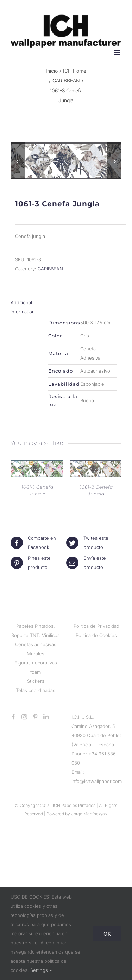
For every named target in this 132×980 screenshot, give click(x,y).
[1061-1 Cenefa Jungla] (37, 465)
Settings (41, 970)
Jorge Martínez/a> (89, 815)
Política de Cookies (96, 636)
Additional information (23, 308)
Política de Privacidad (96, 627)
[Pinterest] (35, 718)
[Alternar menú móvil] (118, 52)
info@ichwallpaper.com (97, 782)
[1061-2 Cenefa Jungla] (96, 465)
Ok (107, 934)
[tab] (25, 308)
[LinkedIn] (46, 718)
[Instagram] (24, 718)
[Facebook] (13, 718)
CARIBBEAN (50, 269)
